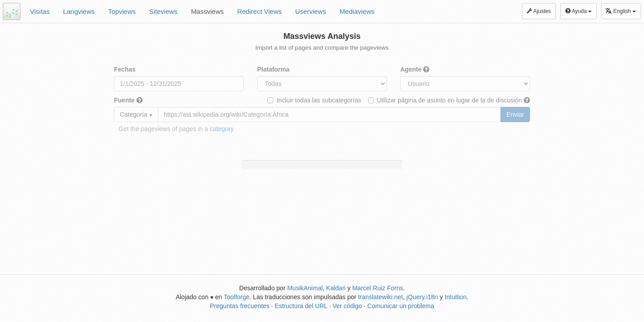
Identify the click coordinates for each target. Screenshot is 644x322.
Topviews (122, 11)
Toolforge (237, 297)
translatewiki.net (381, 297)
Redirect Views (259, 11)
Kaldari (336, 288)
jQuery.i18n (422, 297)
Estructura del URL (301, 306)
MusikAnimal (305, 288)
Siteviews (163, 11)
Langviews (79, 11)
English (621, 11)
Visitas (40, 11)
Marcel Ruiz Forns (378, 288)
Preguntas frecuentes (239, 306)
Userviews (311, 11)
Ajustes (539, 11)
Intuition (455, 297)
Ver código (347, 306)
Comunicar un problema (400, 306)
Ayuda (579, 11)
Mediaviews (357, 11)
